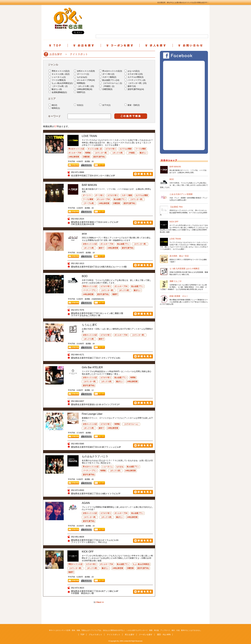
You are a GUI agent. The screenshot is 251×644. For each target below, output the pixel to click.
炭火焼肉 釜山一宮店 (179, 256)
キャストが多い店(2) (59, 74)
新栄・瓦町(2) (132, 105)
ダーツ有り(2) (107, 74)
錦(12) (53, 105)
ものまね (120, 467)
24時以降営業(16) (83, 89)
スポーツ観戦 (127, 195)
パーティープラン (90, 290)
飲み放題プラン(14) (109, 80)
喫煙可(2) (80, 92)
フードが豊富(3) (57, 80)
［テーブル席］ (89, 203)
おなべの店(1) (132, 71)
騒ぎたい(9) (55, 89)
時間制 (88, 153)
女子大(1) (105, 105)
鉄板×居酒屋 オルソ (179, 296)
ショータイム (107, 467)
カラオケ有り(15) (134, 74)
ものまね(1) (81, 77)
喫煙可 (115, 294)
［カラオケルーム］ (131, 424)
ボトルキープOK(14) (84, 80)
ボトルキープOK (75, 153)
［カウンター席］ (101, 153)
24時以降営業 (74, 157)
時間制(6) (80, 83)
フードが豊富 (141, 149)
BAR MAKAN (175, 167)
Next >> (100, 602)
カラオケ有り (111, 149)
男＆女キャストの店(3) (111, 71)
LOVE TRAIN (175, 239)
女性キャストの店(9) (84, 71)
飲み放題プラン (120, 199)
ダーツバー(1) (81, 74)
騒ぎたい (143, 153)
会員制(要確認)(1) (58, 92)
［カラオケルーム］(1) (111, 83)
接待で (101, 248)
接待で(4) (130, 86)
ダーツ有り (99, 195)
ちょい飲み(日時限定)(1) (61, 83)
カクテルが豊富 (126, 149)
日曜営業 (86, 157)
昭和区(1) (54, 108)
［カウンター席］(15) (136, 83)
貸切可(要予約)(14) (134, 89)
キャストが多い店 (95, 149)
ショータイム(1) (57, 77)
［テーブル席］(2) (58, 86)
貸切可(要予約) (99, 157)
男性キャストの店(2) (59, 71)
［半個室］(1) (107, 86)
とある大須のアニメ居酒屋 (181, 194)
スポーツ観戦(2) (108, 77)
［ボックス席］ (118, 153)
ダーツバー (87, 195)
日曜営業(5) (106, 89)
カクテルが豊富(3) (134, 77)
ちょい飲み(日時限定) (141, 564)
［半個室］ (132, 153)
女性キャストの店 (90, 244)
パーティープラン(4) (135, 80)
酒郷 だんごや (176, 281)
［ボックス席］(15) (84, 86)
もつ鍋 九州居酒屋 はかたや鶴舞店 (184, 269)
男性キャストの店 (90, 286)
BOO (172, 179)
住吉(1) (79, 105)
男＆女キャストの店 (76, 149)
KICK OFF (174, 222)
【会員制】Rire (176, 207)
